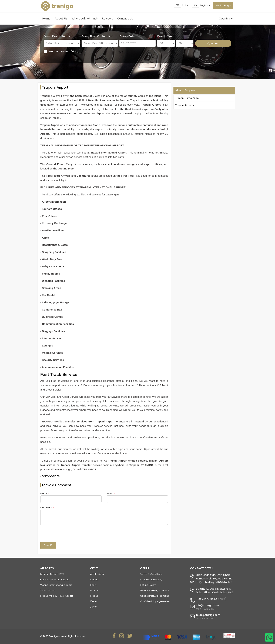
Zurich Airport (48, 590)
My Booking (222, 5)
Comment (47, 507)
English (205, 5)
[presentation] (67, 535)
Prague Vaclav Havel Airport (56, 596)
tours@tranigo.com (208, 615)
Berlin (93, 585)
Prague (94, 596)
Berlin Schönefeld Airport (54, 580)
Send (48, 545)
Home (46, 19)
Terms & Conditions (151, 574)
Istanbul (95, 590)
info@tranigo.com (207, 605)
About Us (61, 19)
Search (213, 43)
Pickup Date (127, 36)
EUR (185, 5)
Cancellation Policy (151, 580)
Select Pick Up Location (58, 36)
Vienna (94, 601)
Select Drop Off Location (97, 36)
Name (45, 493)
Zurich (94, 607)
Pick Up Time (165, 36)
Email (111, 493)
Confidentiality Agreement (155, 601)
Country (226, 19)
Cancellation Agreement (154, 596)
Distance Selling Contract (155, 590)
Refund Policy (148, 585)
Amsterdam (97, 574)
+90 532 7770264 (207, 599)
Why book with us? (85, 19)
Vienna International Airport (56, 585)
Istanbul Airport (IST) (52, 574)
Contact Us (125, 19)
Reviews (107, 19)
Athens (94, 580)
